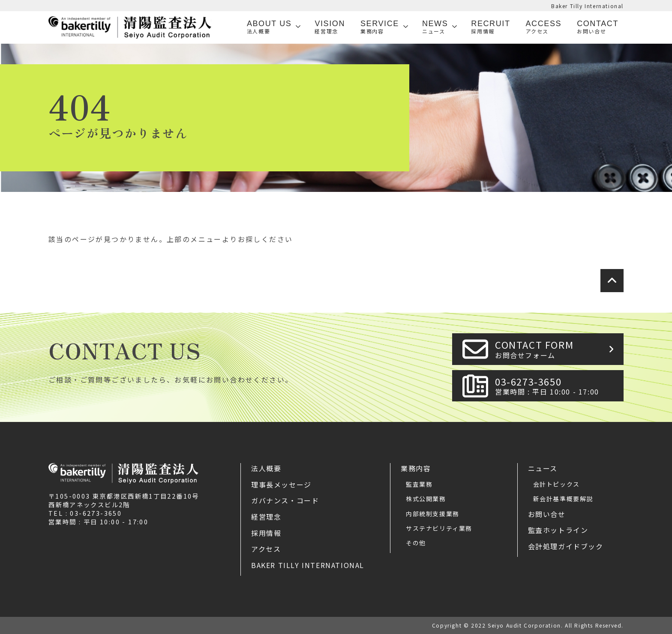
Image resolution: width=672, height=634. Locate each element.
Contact (598, 27)
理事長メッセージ (281, 484)
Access (544, 27)
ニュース (543, 468)
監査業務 (419, 484)
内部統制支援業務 (433, 514)
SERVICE (380, 27)
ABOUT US (269, 27)
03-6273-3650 (557, 386)
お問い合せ (547, 514)
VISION (330, 27)
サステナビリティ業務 (439, 528)
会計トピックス (556, 484)
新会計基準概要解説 (563, 499)
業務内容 (416, 468)
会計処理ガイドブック (566, 546)
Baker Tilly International (587, 6)
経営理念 (266, 517)
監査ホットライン (558, 530)
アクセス (266, 549)
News (435, 27)
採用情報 (266, 533)
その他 (416, 543)
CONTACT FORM (557, 349)
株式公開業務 (426, 499)
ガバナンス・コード (285, 500)
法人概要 (266, 468)
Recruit (490, 27)
